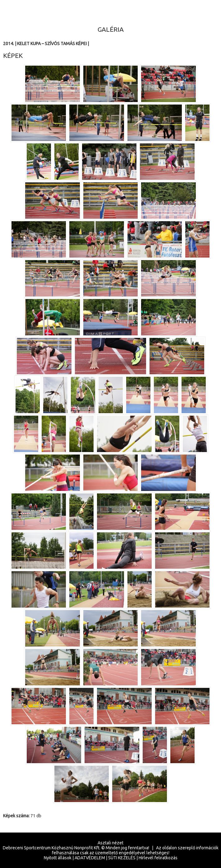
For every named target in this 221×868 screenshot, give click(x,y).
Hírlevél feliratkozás (158, 858)
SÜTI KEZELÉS (122, 858)
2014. (9, 44)
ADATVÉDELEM (90, 858)
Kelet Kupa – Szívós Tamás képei (52, 44)
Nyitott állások (58, 858)
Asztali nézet (110, 843)
